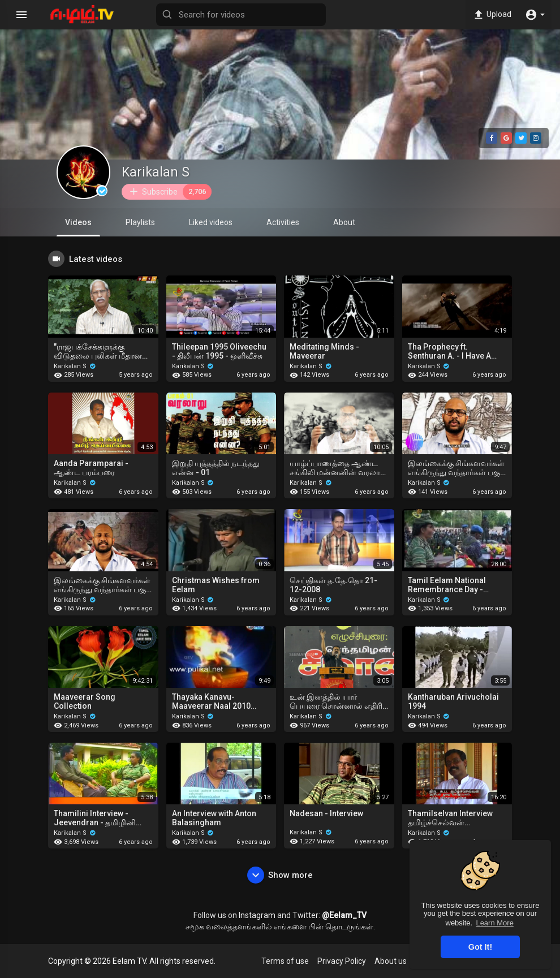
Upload (492, 15)
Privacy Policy (342, 961)
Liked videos (211, 222)
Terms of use (285, 961)
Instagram (257, 915)
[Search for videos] (241, 15)
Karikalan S (156, 172)
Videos (78, 227)
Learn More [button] (494, 923)
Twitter (305, 915)
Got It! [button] (480, 947)
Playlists (140, 222)
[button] (535, 15)
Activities (283, 222)
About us (391, 961)
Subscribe (170, 192)
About (344, 222)
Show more (280, 875)
